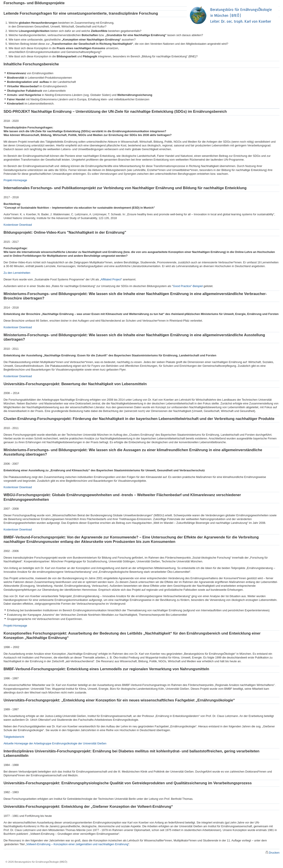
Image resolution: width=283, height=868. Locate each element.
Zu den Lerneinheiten (17, 273)
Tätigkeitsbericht (14, 737)
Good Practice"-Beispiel (188, 286)
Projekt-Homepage (15, 180)
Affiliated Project (111, 279)
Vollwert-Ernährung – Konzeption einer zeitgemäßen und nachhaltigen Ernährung (77, 844)
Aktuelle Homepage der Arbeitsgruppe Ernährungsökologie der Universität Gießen (55, 743)
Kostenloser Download (18, 225)
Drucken (274, 853)
